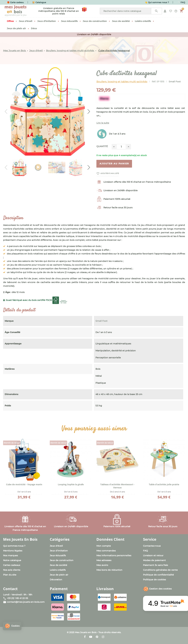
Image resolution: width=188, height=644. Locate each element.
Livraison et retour (153, 555)
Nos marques (10, 555)
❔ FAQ (181, 2)
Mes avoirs (102, 565)
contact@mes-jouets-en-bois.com (26, 602)
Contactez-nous (152, 546)
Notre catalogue (12, 560)
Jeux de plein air (59, 575)
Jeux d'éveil (56, 546)
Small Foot (175, 82)
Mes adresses (104, 560)
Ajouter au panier (114, 164)
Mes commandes (106, 551)
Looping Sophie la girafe (71, 484)
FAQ (145, 551)
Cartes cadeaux (12, 565)
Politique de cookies (154, 580)
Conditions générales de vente (160, 570)
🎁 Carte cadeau (15, 2)
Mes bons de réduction (109, 570)
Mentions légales (13, 551)
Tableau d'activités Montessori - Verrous (117, 486)
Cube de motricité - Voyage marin (24, 484)
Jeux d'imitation (59, 551)
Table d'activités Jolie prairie (164, 484)
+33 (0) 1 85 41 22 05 (17, 598)
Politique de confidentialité (158, 575)
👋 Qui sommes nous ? (157, 2)
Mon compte (104, 546)
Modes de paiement (154, 560)
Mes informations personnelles (114, 555)
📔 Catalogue (39, 2)
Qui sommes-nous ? (14, 546)
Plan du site (10, 575)
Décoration (56, 580)
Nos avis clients (12, 570)
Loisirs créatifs (58, 570)
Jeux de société (58, 565)
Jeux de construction (62, 560)
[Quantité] (121, 147)
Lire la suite (103, 123)
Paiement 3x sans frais (156, 565)
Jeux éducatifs (58, 555)
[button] (12, 626)
